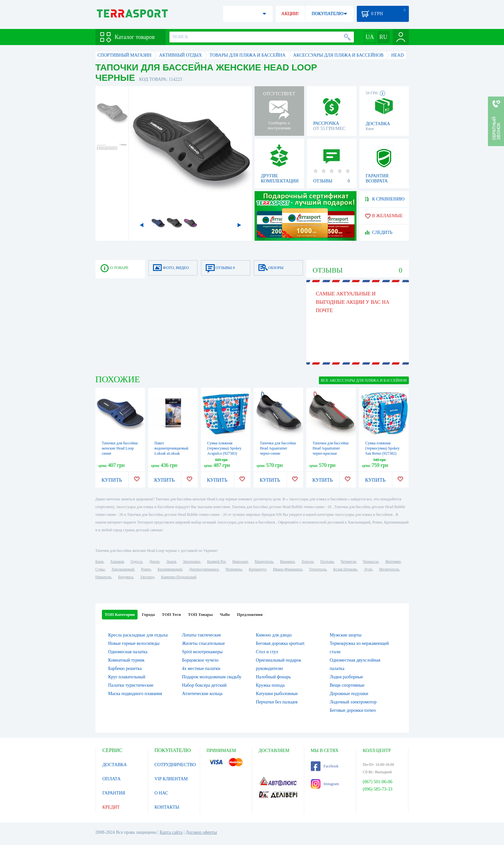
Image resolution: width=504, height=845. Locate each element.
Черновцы (234, 569)
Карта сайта (171, 832)
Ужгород (147, 577)
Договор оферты (201, 832)
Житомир (393, 562)
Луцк (368, 569)
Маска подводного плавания (135, 694)
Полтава (327, 562)
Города (148, 614)
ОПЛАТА (112, 779)
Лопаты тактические (202, 635)
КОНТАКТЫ (167, 807)
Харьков (117, 562)
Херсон (308, 562)
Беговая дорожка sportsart (280, 643)
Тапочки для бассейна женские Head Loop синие (120, 448)
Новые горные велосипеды (134, 643)
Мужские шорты (346, 635)
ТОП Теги (171, 614)
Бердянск (126, 577)
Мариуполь (264, 562)
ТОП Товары (200, 614)
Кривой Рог (216, 562)
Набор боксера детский (204, 685)
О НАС (161, 793)
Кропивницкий (170, 569)
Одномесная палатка (128, 652)
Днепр (154, 562)
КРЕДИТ (111, 807)
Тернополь (318, 569)
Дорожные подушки (349, 694)
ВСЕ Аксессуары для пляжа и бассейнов (364, 380)
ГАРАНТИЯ (114, 793)
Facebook (325, 766)
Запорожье (192, 562)
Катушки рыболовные (277, 694)
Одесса (136, 562)
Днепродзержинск (204, 569)
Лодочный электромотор (353, 702)
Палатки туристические (131, 685)
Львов (171, 562)
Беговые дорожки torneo (353, 710)
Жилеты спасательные (203, 643)
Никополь (104, 577)
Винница (287, 562)
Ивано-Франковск (288, 569)
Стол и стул (267, 652)
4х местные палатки (201, 669)
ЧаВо (225, 614)
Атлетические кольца (202, 694)
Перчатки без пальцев (277, 702)
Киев (99, 562)
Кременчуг (257, 569)
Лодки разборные (346, 677)
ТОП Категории (120, 614)
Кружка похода (270, 685)
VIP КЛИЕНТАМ (171, 779)
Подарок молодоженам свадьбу (212, 677)
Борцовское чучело (200, 660)
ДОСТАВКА (115, 765)
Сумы (100, 569)
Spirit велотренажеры (202, 652)
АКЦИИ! (290, 14)
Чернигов (348, 562)
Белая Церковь (345, 569)
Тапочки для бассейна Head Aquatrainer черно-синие (278, 448)
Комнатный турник (126, 660)
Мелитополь (389, 569)
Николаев (240, 562)
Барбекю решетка (125, 669)
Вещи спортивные (347, 685)
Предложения (250, 614)
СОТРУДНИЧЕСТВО (175, 765)
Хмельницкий (123, 569)
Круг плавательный (127, 677)
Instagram (325, 784)
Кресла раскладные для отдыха (138, 635)
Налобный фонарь (273, 677)
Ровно (146, 569)
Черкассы (371, 562)
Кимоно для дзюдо (274, 635)
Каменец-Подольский (179, 577)
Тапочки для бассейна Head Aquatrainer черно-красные (331, 448)
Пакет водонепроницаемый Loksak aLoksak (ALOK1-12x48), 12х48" (172, 453)
